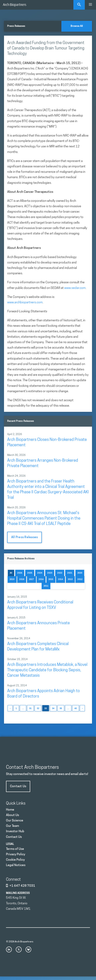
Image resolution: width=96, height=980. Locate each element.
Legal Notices (16, 865)
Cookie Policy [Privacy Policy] (15, 860)
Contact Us (18, 786)
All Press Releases (24, 537)
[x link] (19, 949)
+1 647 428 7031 (22, 886)
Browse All (77, 26)
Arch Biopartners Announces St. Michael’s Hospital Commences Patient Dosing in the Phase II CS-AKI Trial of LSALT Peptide (44, 519)
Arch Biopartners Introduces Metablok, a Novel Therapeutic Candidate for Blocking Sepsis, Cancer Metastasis (47, 670)
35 (61, 709)
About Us (12, 815)
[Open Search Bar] (79, 5)
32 (38, 709)
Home (10, 810)
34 (53, 709)
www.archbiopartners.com (25, 303)
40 (76, 709)
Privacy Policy (16, 854)
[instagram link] (9, 949)
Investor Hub (15, 831)
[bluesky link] (28, 949)
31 (30, 709)
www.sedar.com (75, 288)
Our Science (15, 821)
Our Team (12, 826)
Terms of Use (15, 849)
